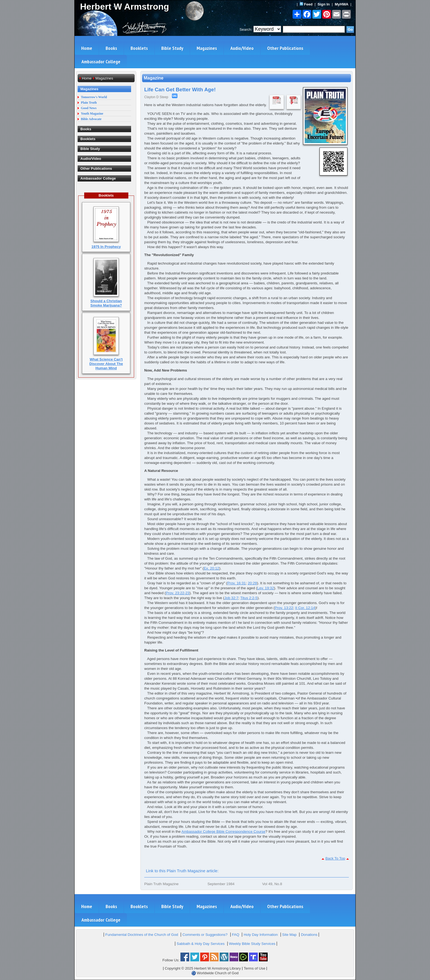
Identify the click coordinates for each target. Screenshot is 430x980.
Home (87, 48)
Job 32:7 (231, 598)
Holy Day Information (261, 935)
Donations (309, 935)
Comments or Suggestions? (205, 935)
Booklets (139, 48)
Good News (89, 108)
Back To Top (335, 858)
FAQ (236, 935)
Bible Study (172, 48)
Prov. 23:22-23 (178, 593)
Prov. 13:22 (284, 608)
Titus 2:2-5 (249, 598)
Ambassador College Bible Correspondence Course (224, 832)
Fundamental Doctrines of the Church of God (142, 935)
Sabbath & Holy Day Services (201, 944)
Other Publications (285, 48)
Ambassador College (101, 62)
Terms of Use (255, 968)
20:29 (252, 583)
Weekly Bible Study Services (252, 944)
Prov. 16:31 (237, 583)
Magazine (154, 78)
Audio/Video (242, 48)
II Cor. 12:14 (305, 608)
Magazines (207, 48)
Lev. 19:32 (266, 588)
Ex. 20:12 (211, 568)
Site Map (289, 935)
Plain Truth (89, 103)
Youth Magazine (92, 114)
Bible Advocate (91, 119)
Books (111, 48)
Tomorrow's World (94, 97)
